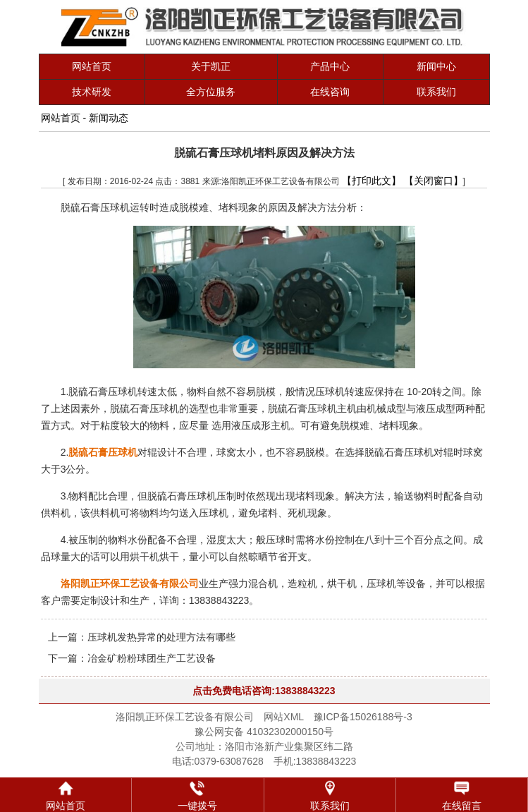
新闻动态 (109, 118)
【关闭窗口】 (434, 181)
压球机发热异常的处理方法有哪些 (161, 637)
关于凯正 (211, 66)
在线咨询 (330, 92)
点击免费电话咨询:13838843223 (264, 691)
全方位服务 (211, 92)
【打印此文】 (372, 181)
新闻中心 (436, 66)
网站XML (283, 717)
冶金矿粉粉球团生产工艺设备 (152, 658)
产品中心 (330, 66)
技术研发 (92, 92)
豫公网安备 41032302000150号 (264, 732)
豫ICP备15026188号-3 (363, 717)
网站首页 (92, 66)
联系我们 (436, 92)
